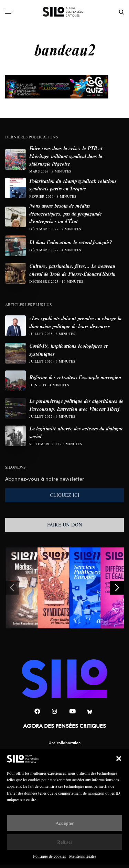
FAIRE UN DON (65, 525)
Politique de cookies (49, 856)
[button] (119, 759)
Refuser (65, 842)
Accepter (64, 823)
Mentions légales (83, 856)
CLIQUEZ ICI (65, 495)
